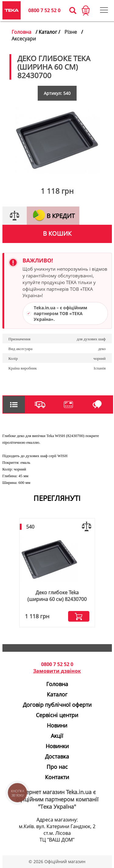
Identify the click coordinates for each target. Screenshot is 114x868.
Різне (71, 32)
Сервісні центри (57, 715)
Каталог (57, 694)
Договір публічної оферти (57, 705)
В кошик (57, 233)
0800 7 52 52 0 (44, 10)
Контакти (57, 777)
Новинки (57, 746)
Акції (57, 736)
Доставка (57, 756)
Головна (21, 32)
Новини (57, 725)
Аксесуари (24, 39)
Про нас (57, 767)
